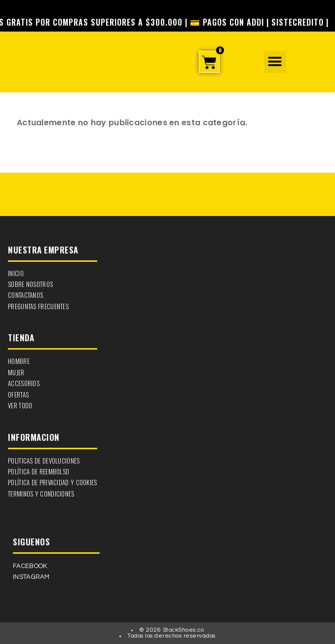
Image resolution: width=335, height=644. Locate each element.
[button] (275, 62)
